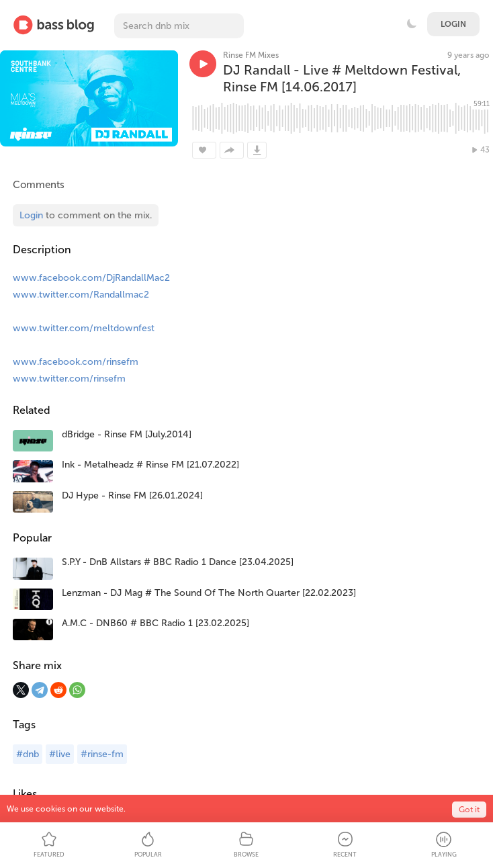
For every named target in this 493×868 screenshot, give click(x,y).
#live (60, 754)
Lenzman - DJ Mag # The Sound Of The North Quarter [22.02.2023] (209, 593)
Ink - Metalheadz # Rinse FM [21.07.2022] (150, 465)
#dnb (28, 754)
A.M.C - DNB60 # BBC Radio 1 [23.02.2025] (155, 623)
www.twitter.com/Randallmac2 (81, 295)
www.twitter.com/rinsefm (69, 379)
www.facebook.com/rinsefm (76, 362)
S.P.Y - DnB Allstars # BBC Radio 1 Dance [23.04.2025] (178, 562)
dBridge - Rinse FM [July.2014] (127, 434)
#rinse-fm (102, 754)
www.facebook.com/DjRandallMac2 (91, 278)
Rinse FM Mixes (251, 55)
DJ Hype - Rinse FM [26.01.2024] (132, 495)
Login (453, 24)
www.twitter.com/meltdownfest (84, 328)
